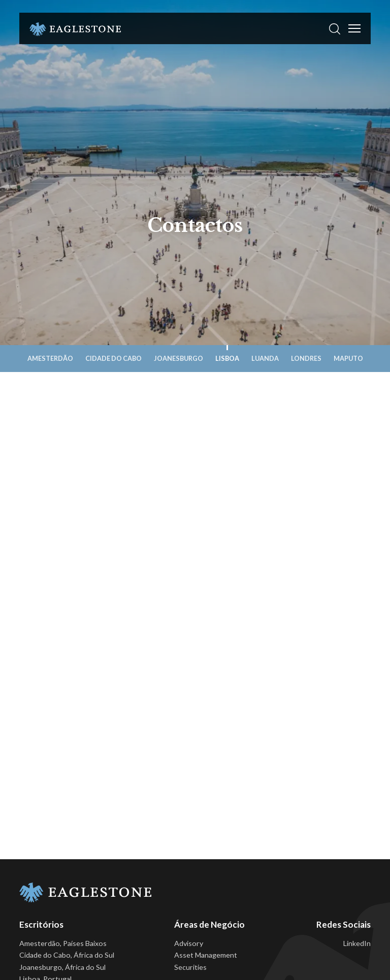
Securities (190, 967)
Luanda (265, 358)
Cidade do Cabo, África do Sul (67, 955)
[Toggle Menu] (354, 28)
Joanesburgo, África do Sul (62, 967)
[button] (335, 28)
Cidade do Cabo (113, 358)
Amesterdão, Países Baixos (63, 943)
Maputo (348, 358)
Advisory (189, 943)
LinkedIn (357, 943)
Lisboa (227, 358)
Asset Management (206, 955)
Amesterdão (50, 358)
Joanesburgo (178, 358)
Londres (306, 358)
